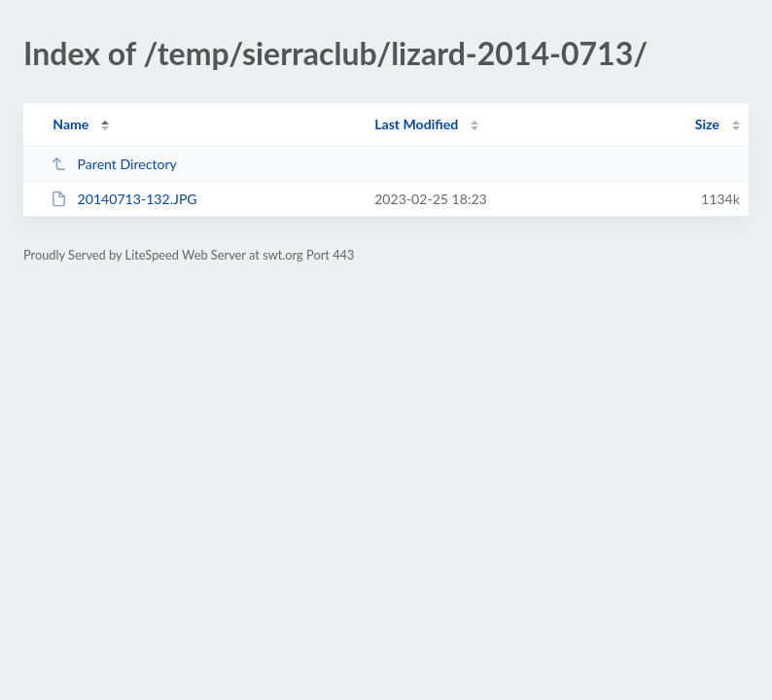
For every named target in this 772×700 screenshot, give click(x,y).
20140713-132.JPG (124, 199)
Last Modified (416, 124)
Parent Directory (114, 164)
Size (707, 124)
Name (70, 124)
